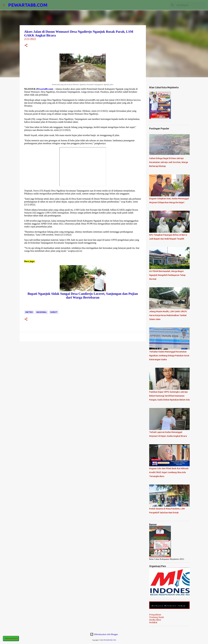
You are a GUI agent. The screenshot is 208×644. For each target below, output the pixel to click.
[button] (26, 46)
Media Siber (155, 620)
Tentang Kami (156, 617)
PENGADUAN (11, 639)
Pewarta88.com (45, 89)
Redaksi (153, 622)
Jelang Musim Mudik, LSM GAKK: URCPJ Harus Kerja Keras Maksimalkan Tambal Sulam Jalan (168, 315)
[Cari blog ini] (191, 5)
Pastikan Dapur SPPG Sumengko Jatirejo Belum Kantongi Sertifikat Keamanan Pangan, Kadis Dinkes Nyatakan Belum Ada (169, 396)
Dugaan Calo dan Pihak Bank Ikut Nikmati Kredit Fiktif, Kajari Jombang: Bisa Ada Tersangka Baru (169, 472)
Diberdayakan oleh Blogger (104, 634)
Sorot (54, 312)
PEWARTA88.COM (28, 5)
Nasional (42, 312)
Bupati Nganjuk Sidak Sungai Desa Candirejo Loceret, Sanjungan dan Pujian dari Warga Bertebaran (83, 296)
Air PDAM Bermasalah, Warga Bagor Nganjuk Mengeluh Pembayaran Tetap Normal (167, 275)
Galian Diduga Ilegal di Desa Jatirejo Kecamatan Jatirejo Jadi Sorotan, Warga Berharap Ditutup (169, 162)
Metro (29, 312)
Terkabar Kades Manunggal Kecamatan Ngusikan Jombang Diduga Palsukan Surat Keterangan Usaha (169, 356)
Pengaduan (155, 615)
